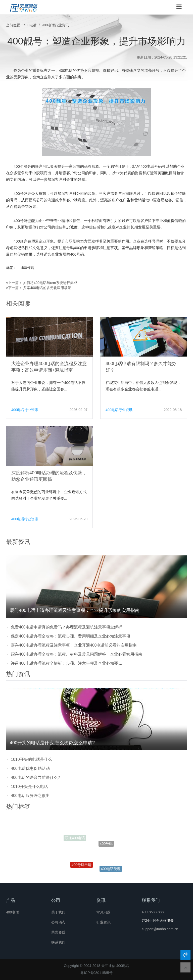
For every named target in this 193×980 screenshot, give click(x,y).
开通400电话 (102, 827)
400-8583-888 (153, 912)
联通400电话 (75, 839)
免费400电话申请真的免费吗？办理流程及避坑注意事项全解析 (66, 627)
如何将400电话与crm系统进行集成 (50, 283)
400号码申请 (82, 868)
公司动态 (58, 922)
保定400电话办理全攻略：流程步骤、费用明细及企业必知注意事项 (70, 636)
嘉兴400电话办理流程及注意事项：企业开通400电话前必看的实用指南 (74, 645)
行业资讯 (104, 922)
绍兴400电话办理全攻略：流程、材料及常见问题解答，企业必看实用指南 (77, 654)
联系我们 (58, 942)
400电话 (30, 25)
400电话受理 (111, 871)
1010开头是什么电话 (29, 787)
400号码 (28, 268)
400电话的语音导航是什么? (35, 777)
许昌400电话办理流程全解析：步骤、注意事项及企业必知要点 (66, 663)
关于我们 (58, 912)
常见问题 (104, 912)
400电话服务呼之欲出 (30, 796)
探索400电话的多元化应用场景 (47, 288)
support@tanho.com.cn (160, 929)
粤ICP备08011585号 (96, 973)
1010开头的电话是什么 (31, 759)
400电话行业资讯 (55, 25)
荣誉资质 (58, 932)
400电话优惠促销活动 (30, 768)
